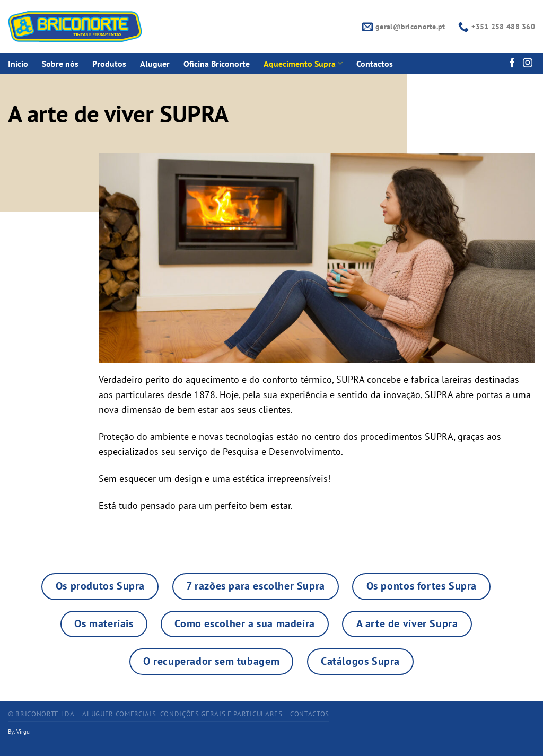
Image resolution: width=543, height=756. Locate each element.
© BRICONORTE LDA (41, 714)
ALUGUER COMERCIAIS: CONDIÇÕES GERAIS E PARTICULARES (182, 714)
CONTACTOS (310, 714)
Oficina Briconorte (217, 64)
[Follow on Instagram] (528, 64)
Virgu (23, 732)
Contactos (375, 64)
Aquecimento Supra (303, 64)
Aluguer (155, 64)
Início (18, 64)
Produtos (109, 64)
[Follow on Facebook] (512, 64)
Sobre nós (60, 64)
